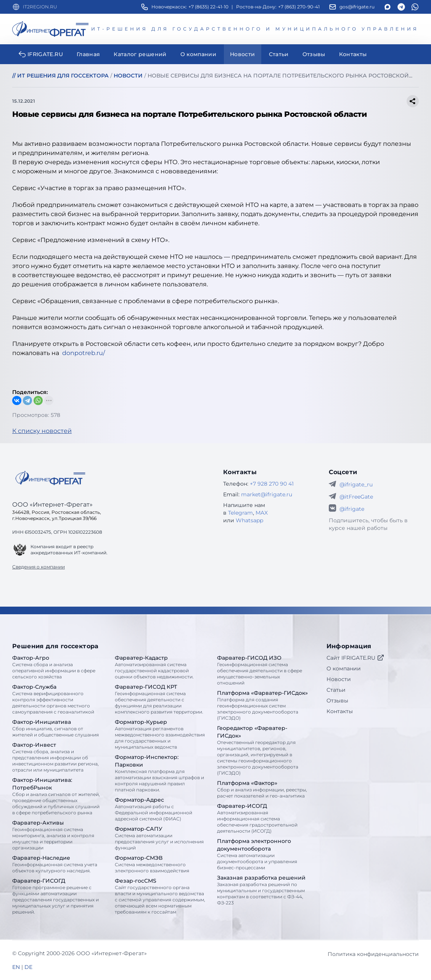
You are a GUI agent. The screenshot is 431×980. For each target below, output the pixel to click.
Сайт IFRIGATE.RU (355, 658)
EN (16, 967)
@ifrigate (352, 509)
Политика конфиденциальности (373, 954)
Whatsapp (249, 520)
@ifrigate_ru (356, 484)
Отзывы (337, 701)
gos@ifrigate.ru (357, 7)
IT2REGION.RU (40, 7)
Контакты (340, 711)
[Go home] (50, 478)
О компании (344, 668)
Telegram (240, 513)
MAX (262, 513)
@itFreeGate (356, 497)
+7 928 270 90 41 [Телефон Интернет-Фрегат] (272, 484)
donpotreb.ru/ (84, 353)
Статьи (336, 690)
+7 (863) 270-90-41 (299, 7)
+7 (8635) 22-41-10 (208, 7)
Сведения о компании (39, 567)
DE (28, 967)
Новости (339, 679)
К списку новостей (42, 431)
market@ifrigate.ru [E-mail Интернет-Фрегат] (267, 494)
